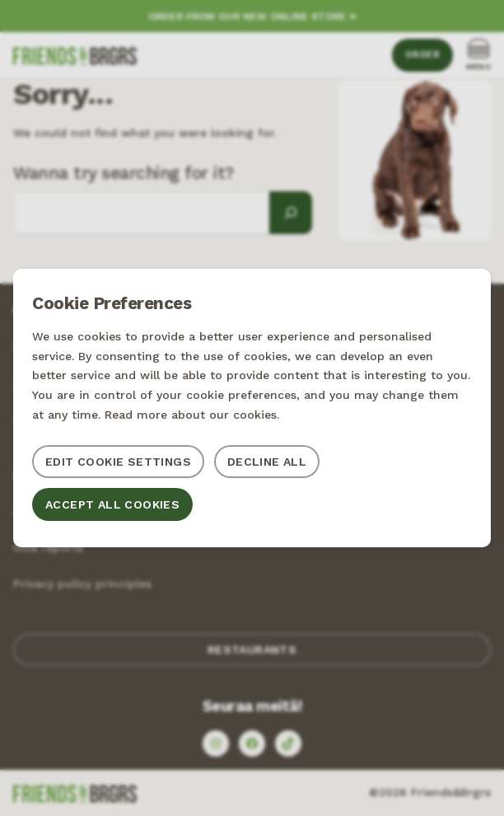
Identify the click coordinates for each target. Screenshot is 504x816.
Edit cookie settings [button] (118, 462)
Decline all (267, 462)
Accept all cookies (112, 504)
